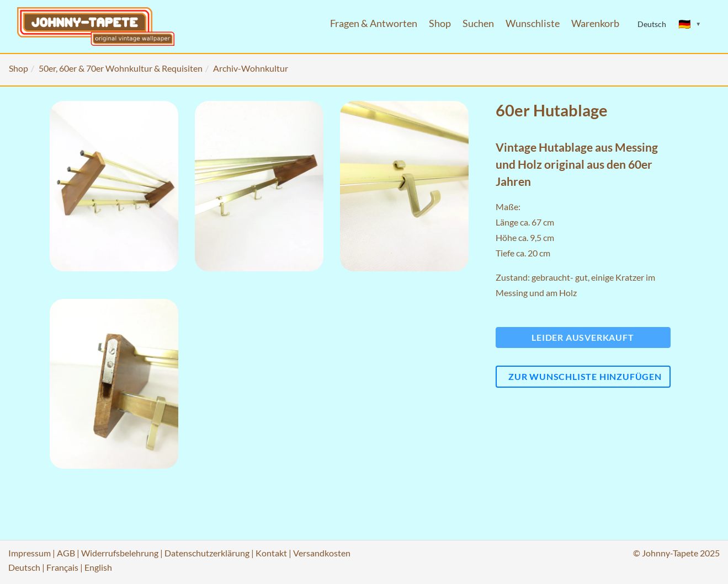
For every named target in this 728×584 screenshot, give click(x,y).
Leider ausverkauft (583, 337)
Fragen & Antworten (374, 23)
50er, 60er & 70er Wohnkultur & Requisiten (121, 68)
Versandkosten (322, 553)
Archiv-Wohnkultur (251, 68)
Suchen (478, 23)
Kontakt (271, 553)
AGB (66, 553)
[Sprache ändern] (690, 24)
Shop (440, 23)
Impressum (30, 553)
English (98, 567)
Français (62, 567)
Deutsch (24, 567)
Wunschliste (533, 23)
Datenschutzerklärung (207, 553)
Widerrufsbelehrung (120, 553)
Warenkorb (595, 23)
